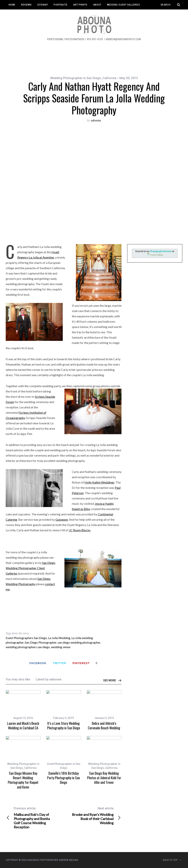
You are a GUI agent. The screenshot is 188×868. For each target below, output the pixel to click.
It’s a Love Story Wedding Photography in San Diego (64, 726)
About (97, 5)
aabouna (96, 120)
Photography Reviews (161, 251)
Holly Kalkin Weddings (99, 482)
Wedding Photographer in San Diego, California (83, 78)
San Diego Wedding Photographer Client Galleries (31, 568)
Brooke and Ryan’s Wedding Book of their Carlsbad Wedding (93, 816)
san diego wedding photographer (79, 642)
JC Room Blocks (80, 530)
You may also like (18, 679)
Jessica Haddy (104, 504)
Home (12, 5)
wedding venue (61, 647)
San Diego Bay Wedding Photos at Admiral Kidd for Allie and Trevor (104, 778)
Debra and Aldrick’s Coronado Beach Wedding (104, 726)
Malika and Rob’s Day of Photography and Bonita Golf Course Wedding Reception (35, 818)
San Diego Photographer (41, 642)
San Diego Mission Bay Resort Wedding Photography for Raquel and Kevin (23, 780)
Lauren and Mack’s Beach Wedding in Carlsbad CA (23, 726)
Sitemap (43, 5)
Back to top (172, 860)
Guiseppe (62, 519)
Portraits (60, 5)
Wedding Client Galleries (123, 5)
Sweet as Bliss (81, 509)
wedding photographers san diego (28, 647)
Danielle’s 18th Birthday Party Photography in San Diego (63, 778)
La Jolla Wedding (59, 638)
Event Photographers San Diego (26, 638)
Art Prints (80, 5)
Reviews (26, 5)
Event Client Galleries (23, 14)
